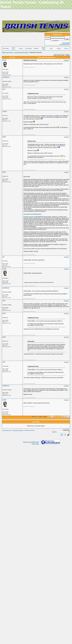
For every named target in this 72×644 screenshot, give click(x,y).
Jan (3, 257)
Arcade (59, 48)
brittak (4, 137)
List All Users (13, 48)
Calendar (36, 48)
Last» (45, 417)
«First (34, 417)
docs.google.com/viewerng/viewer (32, 214)
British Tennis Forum (7, 52)
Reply (68, 55)
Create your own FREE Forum (31, 442)
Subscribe (66, 430)
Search (21, 48)
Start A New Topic (59, 55)
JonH (4, 89)
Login (67, 39)
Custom (66, 48)
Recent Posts (44, 48)
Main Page (6, 48)
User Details (28, 48)
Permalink (66, 60)
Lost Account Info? (65, 44)
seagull (4, 60)
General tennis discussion (21, 52)
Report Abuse (35, 444)
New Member (66, 43)
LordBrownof (6, 77)
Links (51, 48)
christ (4, 301)
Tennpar (5, 111)
